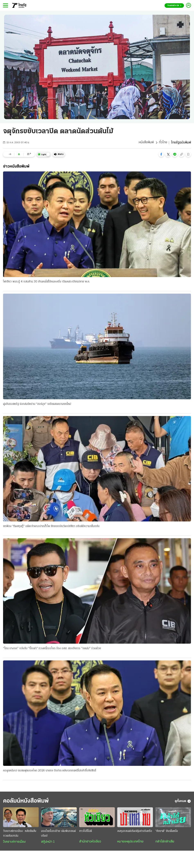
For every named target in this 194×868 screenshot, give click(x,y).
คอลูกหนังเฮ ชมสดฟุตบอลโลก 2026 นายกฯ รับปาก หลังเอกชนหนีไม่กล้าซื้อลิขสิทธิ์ (50, 771)
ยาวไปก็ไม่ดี (86, 832)
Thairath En (174, 6)
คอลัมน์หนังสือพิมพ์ (27, 801)
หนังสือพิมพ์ (146, 143)
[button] (161, 154)
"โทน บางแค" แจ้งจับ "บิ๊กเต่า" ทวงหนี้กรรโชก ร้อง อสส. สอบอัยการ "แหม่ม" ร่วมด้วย (52, 649)
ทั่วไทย (163, 143)
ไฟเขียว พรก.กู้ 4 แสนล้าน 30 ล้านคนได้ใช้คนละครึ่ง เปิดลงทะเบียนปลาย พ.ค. (46, 282)
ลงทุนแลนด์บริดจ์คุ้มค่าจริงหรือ (135, 832)
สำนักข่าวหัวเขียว (90, 842)
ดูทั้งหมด (183, 802)
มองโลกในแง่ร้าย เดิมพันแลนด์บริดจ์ (58, 834)
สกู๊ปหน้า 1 (48, 842)
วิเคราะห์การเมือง (14, 842)
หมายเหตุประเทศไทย (130, 842)
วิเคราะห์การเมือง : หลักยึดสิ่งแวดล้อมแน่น (20, 834)
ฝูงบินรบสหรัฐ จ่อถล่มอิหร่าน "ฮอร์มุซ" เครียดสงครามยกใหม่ (37, 404)
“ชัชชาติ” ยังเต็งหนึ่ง (167, 832)
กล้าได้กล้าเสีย (165, 842)
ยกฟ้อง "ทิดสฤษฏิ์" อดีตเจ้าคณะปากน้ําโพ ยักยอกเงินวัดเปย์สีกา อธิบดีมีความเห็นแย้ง (51, 526)
